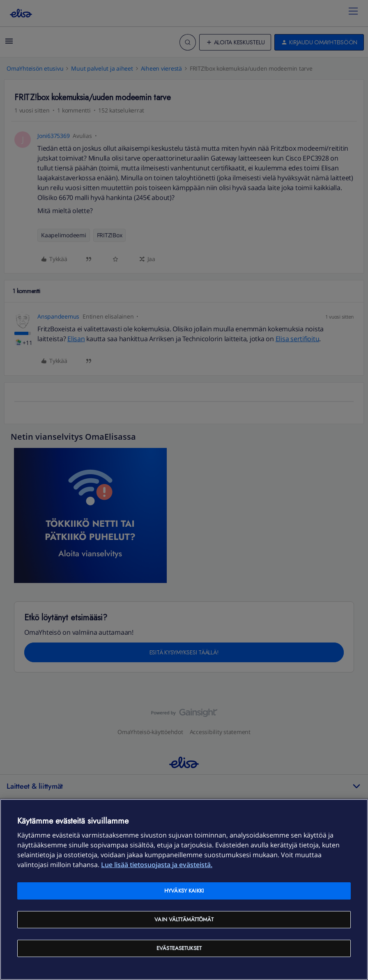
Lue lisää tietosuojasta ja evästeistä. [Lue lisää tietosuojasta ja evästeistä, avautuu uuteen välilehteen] (157, 865)
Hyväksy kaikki (184, 891)
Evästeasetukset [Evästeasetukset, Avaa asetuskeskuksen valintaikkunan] (179, 948)
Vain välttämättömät (184, 919)
